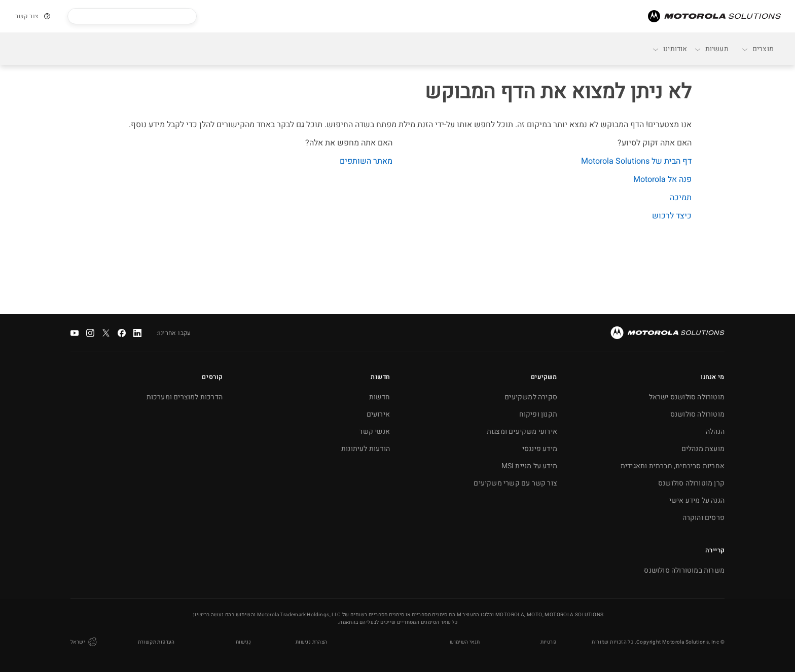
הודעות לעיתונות (366, 449)
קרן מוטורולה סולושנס (691, 483)
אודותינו (670, 49)
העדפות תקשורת (156, 642)
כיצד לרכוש (672, 216)
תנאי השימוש (465, 642)
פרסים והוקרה (703, 518)
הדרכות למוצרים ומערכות (185, 397)
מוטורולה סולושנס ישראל (687, 397)
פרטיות (548, 642)
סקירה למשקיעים (531, 397)
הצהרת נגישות (312, 642)
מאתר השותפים (366, 161)
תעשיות (711, 49)
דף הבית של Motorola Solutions (636, 161)
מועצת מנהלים (703, 449)
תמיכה (681, 198)
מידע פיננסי (540, 449)
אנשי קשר (374, 432)
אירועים (378, 414)
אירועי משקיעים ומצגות (522, 432)
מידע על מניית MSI (529, 466)
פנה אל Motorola (662, 179)
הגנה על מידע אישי (697, 500)
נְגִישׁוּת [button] (243, 642)
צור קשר (27, 16)
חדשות (380, 397)
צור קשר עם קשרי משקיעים (515, 483)
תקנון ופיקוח (538, 414)
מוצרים (757, 49)
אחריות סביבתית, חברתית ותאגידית (673, 466)
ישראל (84, 642)
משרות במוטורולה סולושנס (684, 570)
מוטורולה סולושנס (697, 414)
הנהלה (715, 432)
